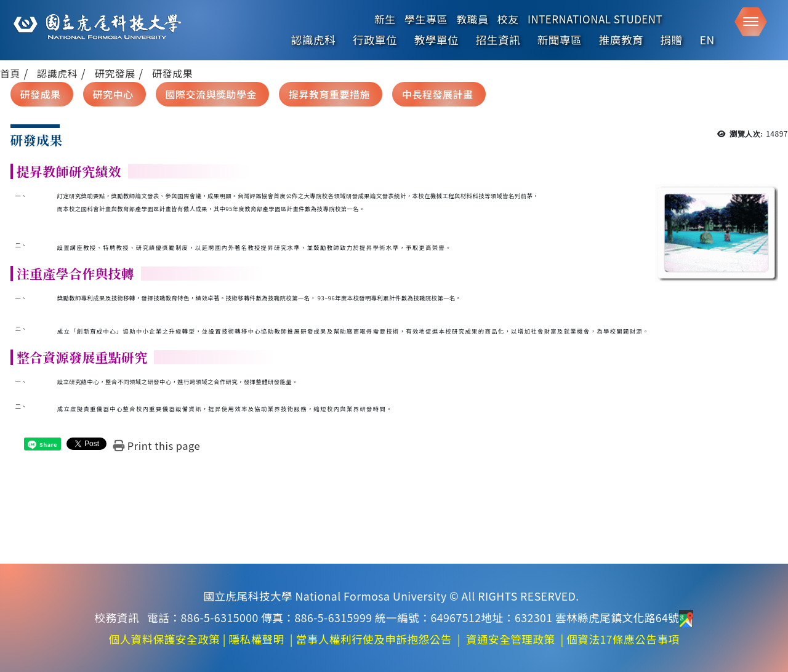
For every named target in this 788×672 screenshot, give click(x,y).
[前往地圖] (686, 618)
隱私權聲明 (256, 639)
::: (5, 90)
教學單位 (436, 40)
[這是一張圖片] (96, 27)
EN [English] (707, 40)
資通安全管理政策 (511, 639)
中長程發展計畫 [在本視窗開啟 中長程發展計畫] (438, 94)
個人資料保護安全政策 (164, 639)
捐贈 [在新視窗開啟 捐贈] (672, 40)
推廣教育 (621, 40)
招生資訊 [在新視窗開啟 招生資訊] (498, 40)
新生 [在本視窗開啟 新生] (385, 19)
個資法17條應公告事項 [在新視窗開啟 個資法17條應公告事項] (623, 639)
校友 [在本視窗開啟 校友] (508, 19)
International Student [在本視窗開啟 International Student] (595, 19)
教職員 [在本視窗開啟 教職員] (472, 19)
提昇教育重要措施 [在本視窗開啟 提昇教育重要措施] (329, 94)
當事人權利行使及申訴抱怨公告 (374, 639)
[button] (751, 22)
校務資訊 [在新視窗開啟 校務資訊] (117, 618)
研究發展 (115, 73)
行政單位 (375, 40)
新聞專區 (560, 40)
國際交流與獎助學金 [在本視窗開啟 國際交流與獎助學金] (211, 94)
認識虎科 (313, 40)
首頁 (10, 73)
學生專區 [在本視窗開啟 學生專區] (426, 19)
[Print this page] (157, 446)
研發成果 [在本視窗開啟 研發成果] (41, 94)
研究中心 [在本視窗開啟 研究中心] (113, 94)
